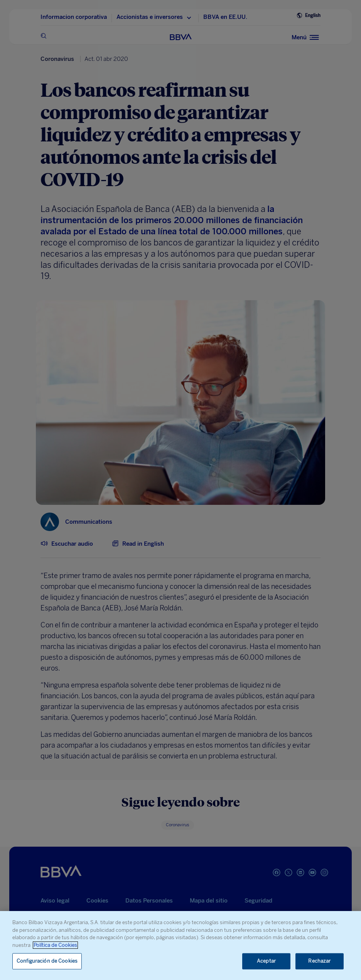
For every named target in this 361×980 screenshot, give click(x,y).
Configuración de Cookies (47, 961)
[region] (180, 946)
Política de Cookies (55, 945)
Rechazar (319, 961)
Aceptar (266, 961)
